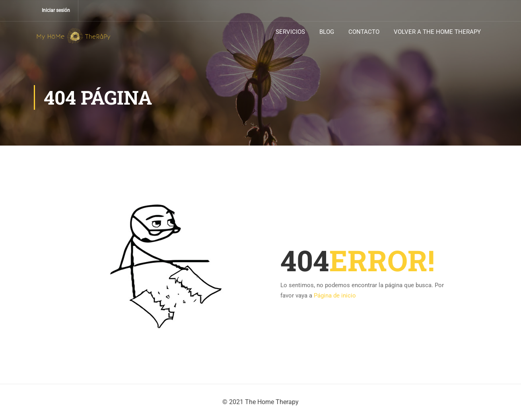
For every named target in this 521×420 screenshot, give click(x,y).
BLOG (327, 32)
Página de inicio (335, 296)
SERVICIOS (290, 32)
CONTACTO (364, 32)
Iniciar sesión (56, 10)
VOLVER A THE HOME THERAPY (437, 32)
